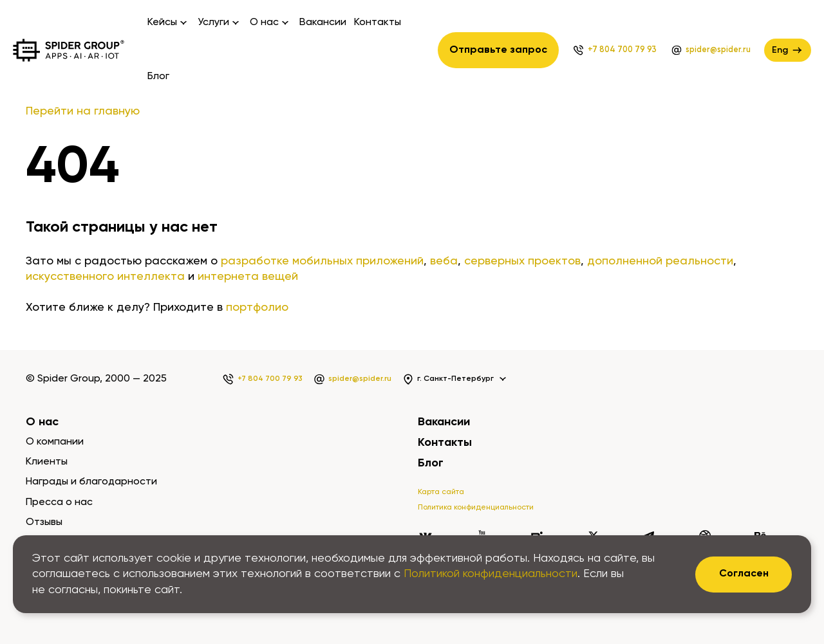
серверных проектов (522, 261)
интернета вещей (248, 277)
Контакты (378, 23)
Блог (158, 77)
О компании (55, 442)
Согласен (744, 574)
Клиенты (47, 462)
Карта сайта (441, 492)
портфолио (257, 308)
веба (444, 261)
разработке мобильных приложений (322, 261)
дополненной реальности (660, 261)
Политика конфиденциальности (476, 508)
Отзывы (44, 522)
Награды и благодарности (91, 482)
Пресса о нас (59, 502)
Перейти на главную (83, 111)
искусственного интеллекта (105, 277)
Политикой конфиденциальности (491, 574)
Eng (788, 50)
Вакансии (323, 23)
